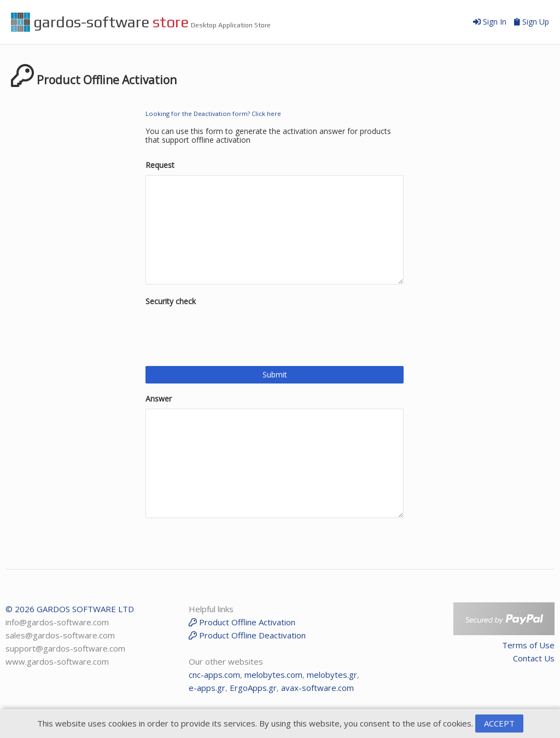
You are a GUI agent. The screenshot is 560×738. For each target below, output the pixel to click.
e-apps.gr (207, 688)
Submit (275, 374)
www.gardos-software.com (57, 661)
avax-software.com (317, 688)
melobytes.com (273, 675)
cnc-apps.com (214, 675)
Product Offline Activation (242, 622)
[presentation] (229, 333)
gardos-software (100, 22)
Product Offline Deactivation (247, 635)
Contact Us (534, 658)
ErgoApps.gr (253, 688)
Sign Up (532, 22)
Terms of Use (528, 645)
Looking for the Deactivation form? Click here (213, 114)
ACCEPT (499, 723)
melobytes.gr (332, 675)
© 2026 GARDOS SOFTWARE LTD (70, 609)
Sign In (491, 22)
